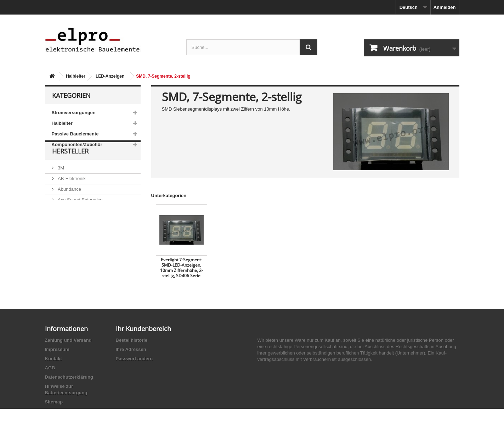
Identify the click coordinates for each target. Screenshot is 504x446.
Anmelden (445, 7)
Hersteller (70, 171)
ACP (62, 227)
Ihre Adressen (131, 349)
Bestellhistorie (132, 340)
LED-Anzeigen (110, 76)
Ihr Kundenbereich (143, 329)
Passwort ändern (134, 359)
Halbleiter (76, 76)
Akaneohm (68, 249)
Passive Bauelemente (75, 134)
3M (61, 185)
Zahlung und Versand (68, 340)
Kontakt (53, 359)
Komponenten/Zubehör (77, 144)
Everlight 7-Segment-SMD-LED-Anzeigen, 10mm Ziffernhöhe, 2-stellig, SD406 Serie (182, 268)
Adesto (64, 238)
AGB (50, 368)
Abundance (69, 206)
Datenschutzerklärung (69, 377)
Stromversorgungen (74, 113)
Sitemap (54, 402)
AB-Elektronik (71, 196)
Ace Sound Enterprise (80, 217)
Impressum (57, 349)
